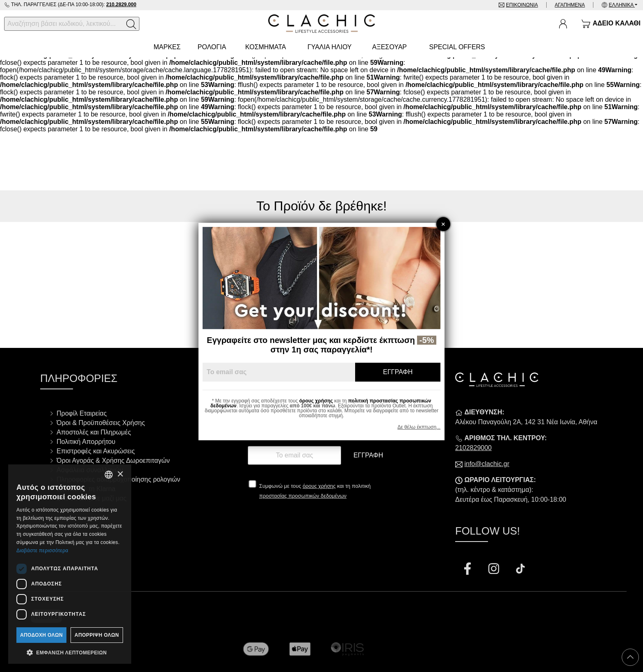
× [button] (120, 474)
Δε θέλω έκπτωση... (419, 427)
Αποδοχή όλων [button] (41, 635)
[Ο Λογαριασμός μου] (563, 24)
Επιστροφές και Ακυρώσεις (96, 451)
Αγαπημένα (570, 5)
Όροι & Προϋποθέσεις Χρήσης (101, 423)
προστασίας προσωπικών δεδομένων (303, 496)
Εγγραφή (368, 455)
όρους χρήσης (319, 486)
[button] (70, 652)
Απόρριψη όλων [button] (97, 635)
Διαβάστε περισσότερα (42, 551)
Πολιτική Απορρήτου (86, 442)
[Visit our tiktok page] (520, 570)
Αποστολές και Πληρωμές (94, 432)
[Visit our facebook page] (468, 570)
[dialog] (70, 564)
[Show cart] (611, 24)
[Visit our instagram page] (495, 570)
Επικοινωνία (522, 5)
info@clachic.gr (487, 464)
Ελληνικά (622, 5)
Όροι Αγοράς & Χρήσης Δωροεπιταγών (113, 461)
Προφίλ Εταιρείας (82, 413)
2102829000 (473, 448)
